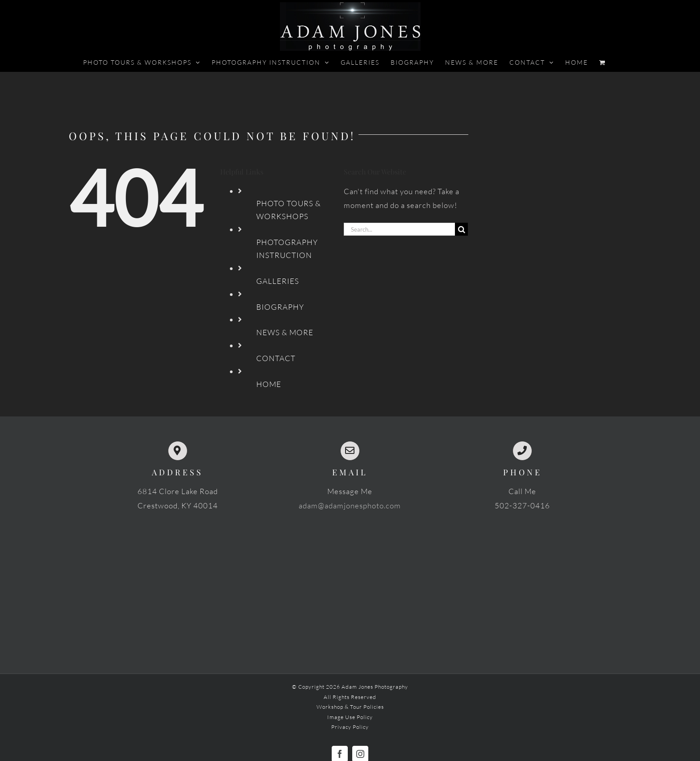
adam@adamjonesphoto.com (350, 505)
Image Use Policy (350, 717)
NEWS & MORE (285, 332)
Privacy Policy (350, 727)
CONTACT (276, 358)
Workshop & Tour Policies (350, 707)
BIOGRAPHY (280, 307)
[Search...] (399, 229)
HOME (269, 384)
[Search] (461, 229)
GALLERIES (278, 281)
